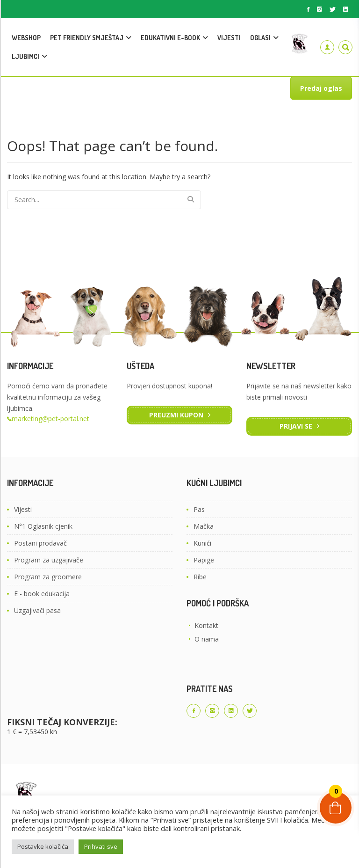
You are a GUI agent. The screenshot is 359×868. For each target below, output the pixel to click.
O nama (207, 639)
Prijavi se (296, 426)
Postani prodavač (40, 543)
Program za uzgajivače (49, 560)
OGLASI (260, 38)
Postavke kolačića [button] (43, 846)
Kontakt (206, 625)
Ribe (200, 577)
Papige (204, 560)
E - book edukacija (42, 594)
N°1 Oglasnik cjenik (43, 526)
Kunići (202, 543)
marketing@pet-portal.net (50, 419)
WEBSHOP (26, 38)
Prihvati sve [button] (101, 846)
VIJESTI (229, 38)
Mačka (204, 526)
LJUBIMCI (25, 56)
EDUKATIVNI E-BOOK (170, 38)
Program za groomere (48, 577)
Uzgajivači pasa (37, 610)
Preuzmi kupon (176, 415)
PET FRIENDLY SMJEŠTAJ (87, 38)
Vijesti (23, 509)
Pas (199, 509)
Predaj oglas (321, 88)
